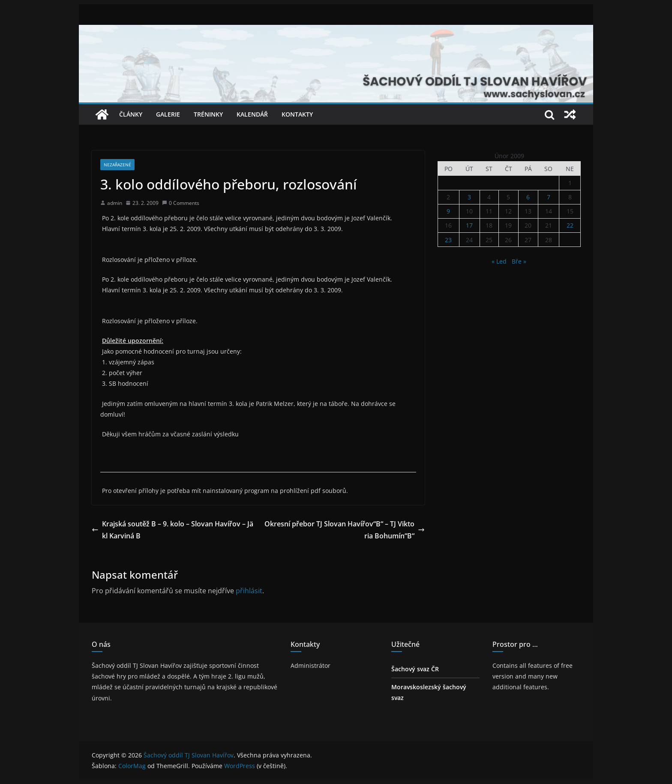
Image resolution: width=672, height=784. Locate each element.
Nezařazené (117, 165)
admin (115, 203)
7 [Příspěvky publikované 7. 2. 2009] (549, 197)
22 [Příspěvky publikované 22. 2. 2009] (570, 225)
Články (131, 114)
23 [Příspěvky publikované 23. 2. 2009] (448, 240)
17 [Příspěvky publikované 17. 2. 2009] (469, 225)
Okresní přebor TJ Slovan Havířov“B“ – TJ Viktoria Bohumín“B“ (345, 530)
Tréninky (208, 114)
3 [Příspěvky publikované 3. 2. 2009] (469, 197)
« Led (499, 261)
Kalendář (252, 114)
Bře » (519, 261)
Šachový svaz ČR (415, 669)
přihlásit (249, 591)
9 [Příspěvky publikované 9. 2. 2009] (448, 211)
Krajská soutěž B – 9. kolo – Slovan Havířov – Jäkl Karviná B (172, 530)
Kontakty (297, 114)
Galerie (168, 114)
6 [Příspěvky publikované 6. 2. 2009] (528, 197)
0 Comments (181, 203)
